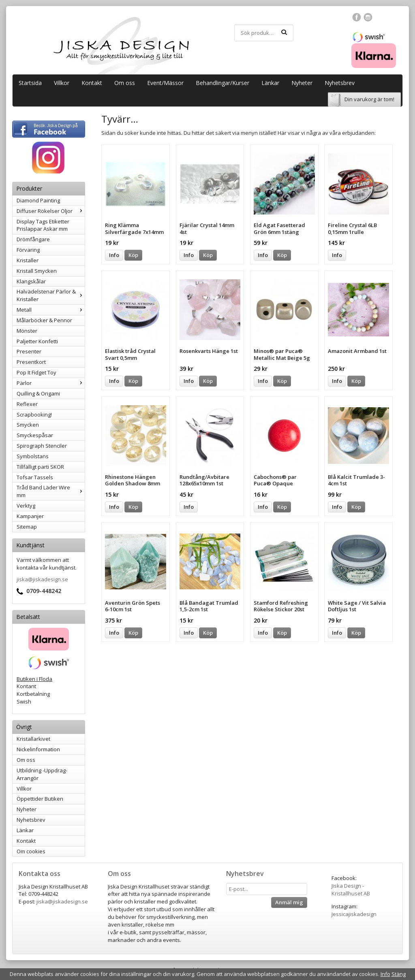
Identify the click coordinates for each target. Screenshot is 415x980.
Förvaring (28, 250)
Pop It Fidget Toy (36, 372)
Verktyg (26, 506)
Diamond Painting (38, 200)
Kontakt (92, 83)
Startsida (30, 83)
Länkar (270, 83)
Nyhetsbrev (340, 83)
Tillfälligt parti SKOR (40, 467)
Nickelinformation (38, 749)
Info (114, 255)
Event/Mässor (165, 83)
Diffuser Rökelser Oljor (51, 211)
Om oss (125, 83)
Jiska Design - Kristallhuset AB (351, 890)
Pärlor (51, 383)
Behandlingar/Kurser (222, 83)
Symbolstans (33, 456)
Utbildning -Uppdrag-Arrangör (42, 774)
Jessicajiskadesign (354, 914)
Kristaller (28, 260)
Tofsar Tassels (35, 477)
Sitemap (27, 527)
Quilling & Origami (38, 393)
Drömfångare (33, 239)
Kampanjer (30, 516)
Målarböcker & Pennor (44, 320)
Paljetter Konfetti (37, 341)
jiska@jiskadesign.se (42, 579)
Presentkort (31, 362)
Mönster (27, 331)
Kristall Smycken (37, 271)
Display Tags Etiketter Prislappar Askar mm (43, 225)
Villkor (62, 83)
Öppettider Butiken (40, 799)
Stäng (399, 974)
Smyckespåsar (35, 435)
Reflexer (27, 404)
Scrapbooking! (34, 415)
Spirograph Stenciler (42, 446)
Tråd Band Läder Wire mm (51, 491)
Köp (133, 255)
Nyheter (302, 83)
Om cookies (31, 851)
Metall (51, 310)
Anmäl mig (289, 902)
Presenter (29, 351)
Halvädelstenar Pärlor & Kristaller (51, 295)
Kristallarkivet (33, 739)
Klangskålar (31, 281)
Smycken (28, 425)
